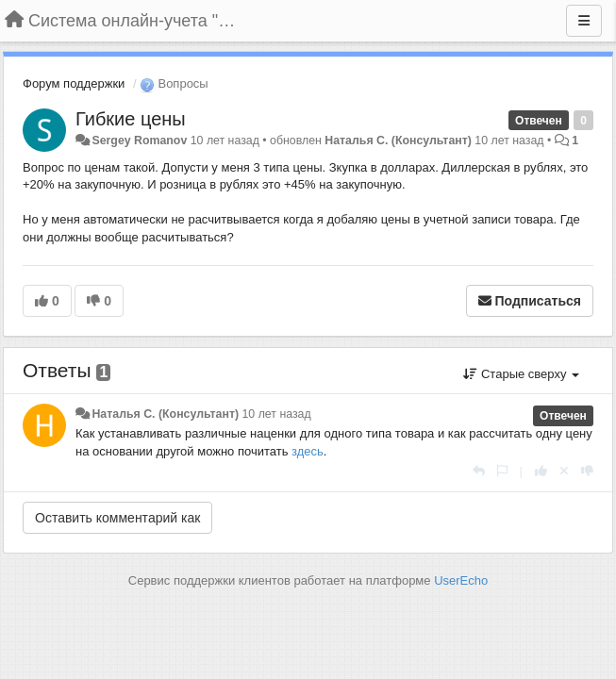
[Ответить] (479, 471)
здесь (308, 451)
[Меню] (584, 21)
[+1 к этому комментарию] (541, 471)
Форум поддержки (74, 83)
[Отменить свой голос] (564, 471)
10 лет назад (276, 414)
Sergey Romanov (139, 141)
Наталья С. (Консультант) (398, 141)
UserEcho (461, 580)
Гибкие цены (131, 119)
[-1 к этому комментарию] (587, 471)
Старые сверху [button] (521, 374)
